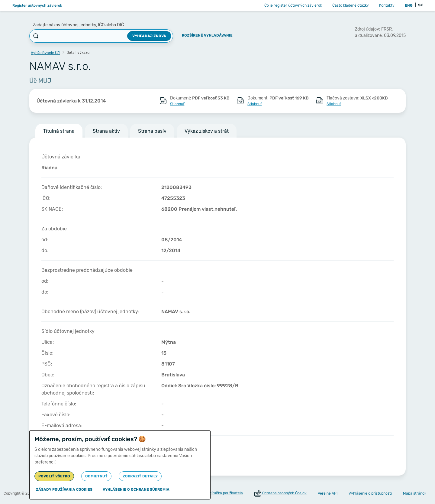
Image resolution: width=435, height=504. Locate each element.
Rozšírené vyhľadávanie (207, 35)
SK (420, 5)
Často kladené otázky (351, 5)
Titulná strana (59, 131)
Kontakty (387, 5)
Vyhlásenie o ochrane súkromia (136, 489)
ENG (409, 5)
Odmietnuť (96, 476)
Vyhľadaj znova (149, 36)
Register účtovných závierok (37, 5)
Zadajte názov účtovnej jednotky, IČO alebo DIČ (78, 25)
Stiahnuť (177, 104)
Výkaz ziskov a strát (207, 131)
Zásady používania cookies (64, 489)
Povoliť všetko (54, 476)
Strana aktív (106, 131)
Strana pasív (152, 131)
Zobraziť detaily (140, 476)
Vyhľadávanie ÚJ (45, 53)
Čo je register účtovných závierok (293, 5)
